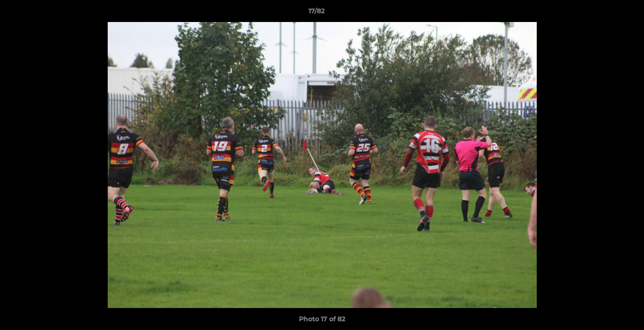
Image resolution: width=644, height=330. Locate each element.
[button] (605, 13)
